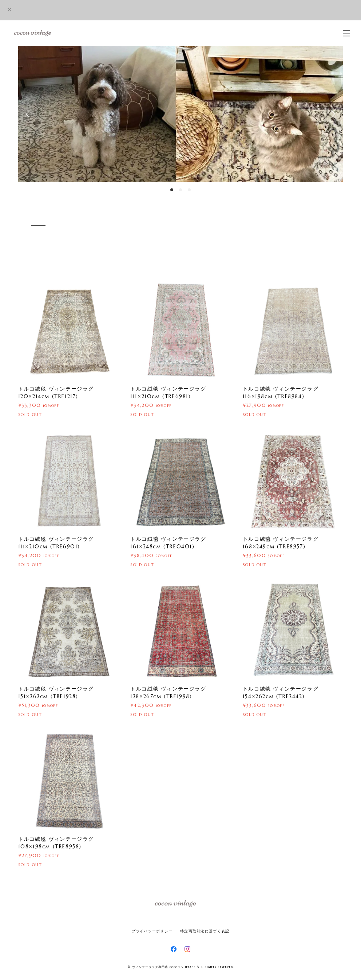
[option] (181, 114)
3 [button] (189, 190)
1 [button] (172, 190)
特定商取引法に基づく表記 (205, 931)
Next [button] (332, 114)
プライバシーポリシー (152, 931)
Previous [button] (29, 114)
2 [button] (180, 190)
